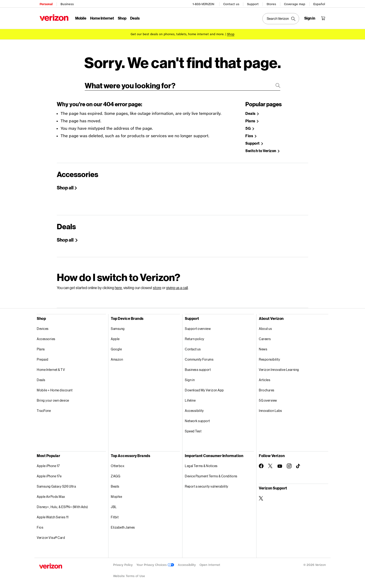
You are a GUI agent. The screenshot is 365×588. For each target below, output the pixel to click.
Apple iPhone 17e (49, 474)
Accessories (46, 337)
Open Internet (210, 563)
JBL (114, 505)
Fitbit (115, 515)
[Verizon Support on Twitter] (261, 497)
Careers (265, 337)
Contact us (232, 4)
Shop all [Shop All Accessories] (65, 186)
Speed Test (193, 429)
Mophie (116, 495)
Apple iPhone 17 (48, 464)
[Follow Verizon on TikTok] (298, 465)
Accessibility (194, 409)
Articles (265, 378)
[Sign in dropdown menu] (310, 18)
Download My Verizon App (204, 388)
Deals (41, 378)
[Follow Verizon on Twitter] (270, 464)
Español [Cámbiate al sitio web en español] (320, 4)
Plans (41, 347)
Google (116, 347)
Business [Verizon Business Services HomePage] (67, 4)
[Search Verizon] (281, 18)
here (118, 286)
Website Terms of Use (129, 574)
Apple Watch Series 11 (53, 515)
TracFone (44, 409)
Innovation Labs (270, 409)
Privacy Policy (123, 563)
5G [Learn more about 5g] (248, 127)
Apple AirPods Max (51, 495)
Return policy (195, 337)
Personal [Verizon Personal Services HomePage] (46, 4)
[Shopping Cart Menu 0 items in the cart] (324, 18)
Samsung (118, 327)
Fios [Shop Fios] (250, 134)
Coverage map (295, 4)
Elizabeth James (123, 526)
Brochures (267, 388)
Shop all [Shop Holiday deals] (66, 238)
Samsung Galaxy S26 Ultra (56, 485)
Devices (43, 327)
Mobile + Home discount (55, 388)
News (263, 347)
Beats (115, 485)
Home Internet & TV (51, 368)
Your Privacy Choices (155, 563)
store (157, 286)
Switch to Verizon (261, 149)
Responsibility (269, 358)
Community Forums (199, 358)
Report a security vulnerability (207, 485)
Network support (197, 419)
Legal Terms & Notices (201, 464)
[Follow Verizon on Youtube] (280, 465)
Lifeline (190, 399)
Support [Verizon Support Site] (253, 142)
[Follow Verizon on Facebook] (261, 464)
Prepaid (43, 358)
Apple (115, 337)
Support (253, 4)
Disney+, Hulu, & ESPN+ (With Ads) (62, 505)
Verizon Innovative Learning (279, 368)
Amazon (117, 358)
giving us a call (177, 286)
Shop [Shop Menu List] (122, 18)
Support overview (198, 327)
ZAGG (115, 474)
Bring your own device (53, 399)
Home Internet (102, 18)
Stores (272, 4)
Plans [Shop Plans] (251, 119)
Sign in (190, 378)
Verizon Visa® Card (51, 536)
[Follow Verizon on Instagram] (289, 464)
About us (265, 327)
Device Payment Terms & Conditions (211, 474)
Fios (40, 526)
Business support (198, 368)
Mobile (80, 18)
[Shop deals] (231, 33)
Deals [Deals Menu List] (134, 18)
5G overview (268, 399)
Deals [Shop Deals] (251, 112)
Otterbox (118, 464)
